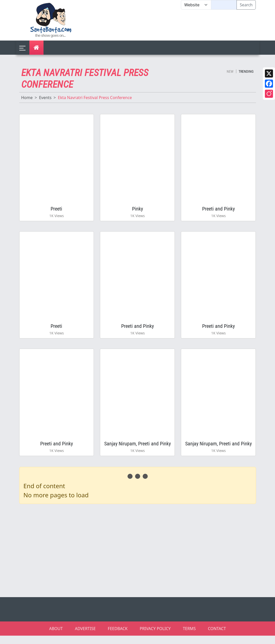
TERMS (189, 637)
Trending (246, 71)
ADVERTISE (85, 637)
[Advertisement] (181, 25)
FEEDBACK (118, 637)
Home (27, 98)
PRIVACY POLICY (155, 637)
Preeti (56, 210)
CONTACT (217, 637)
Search (246, 5)
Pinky (137, 210)
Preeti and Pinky (218, 210)
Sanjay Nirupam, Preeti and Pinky (137, 450)
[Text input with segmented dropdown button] (224, 5)
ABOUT (56, 637)
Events (45, 98)
